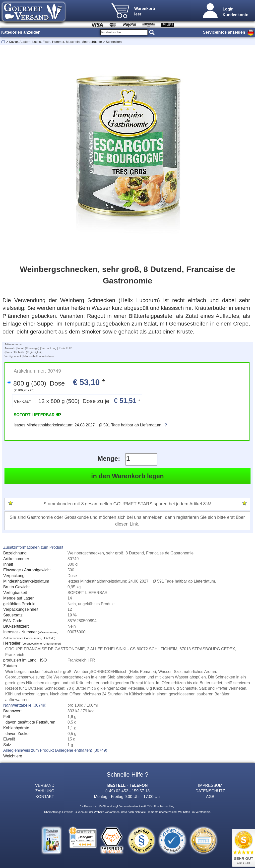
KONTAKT (45, 797)
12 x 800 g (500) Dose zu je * (77, 401)
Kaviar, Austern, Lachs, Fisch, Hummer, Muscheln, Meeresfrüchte (55, 42)
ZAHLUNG (45, 791)
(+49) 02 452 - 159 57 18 (127, 791)
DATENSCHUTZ (210, 791)
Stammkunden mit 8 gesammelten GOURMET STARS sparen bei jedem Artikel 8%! (127, 504)
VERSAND (45, 785)
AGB (210, 797)
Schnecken (114, 42)
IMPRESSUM (210, 785)
